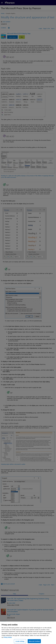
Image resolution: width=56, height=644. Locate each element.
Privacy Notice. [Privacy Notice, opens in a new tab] (8, 639)
